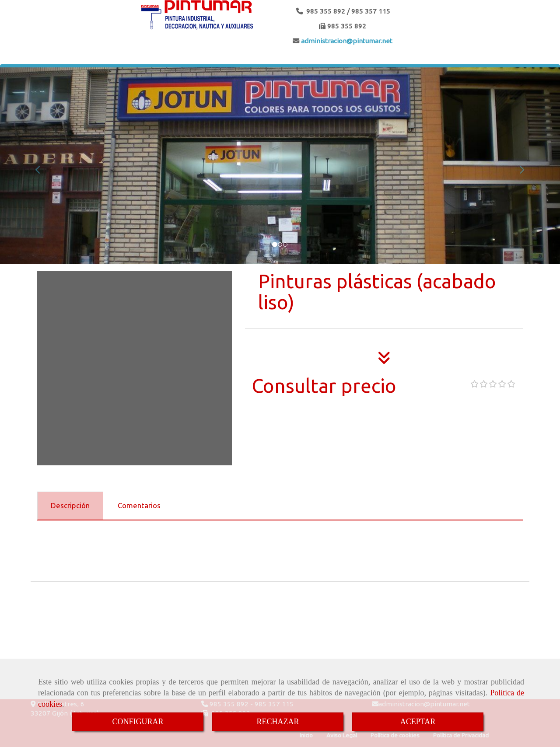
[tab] (70, 506)
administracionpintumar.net (346, 41)
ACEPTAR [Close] (418, 722)
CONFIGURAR (138, 722)
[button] (42, 166)
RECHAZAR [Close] (278, 722)
